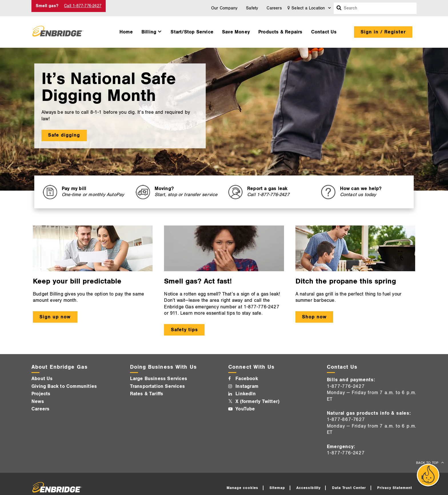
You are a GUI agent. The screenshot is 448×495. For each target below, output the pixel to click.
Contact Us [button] (324, 32)
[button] (152, 31)
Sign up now (55, 317)
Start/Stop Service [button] (192, 32)
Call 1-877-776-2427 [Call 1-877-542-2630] (83, 6)
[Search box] (339, 8)
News (38, 402)
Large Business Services (159, 379)
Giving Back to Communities (64, 386)
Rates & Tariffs (147, 394)
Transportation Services (158, 386)
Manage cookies (242, 488)
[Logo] (58, 32)
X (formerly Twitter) (257, 402)
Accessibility (309, 488)
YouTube (245, 409)
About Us (42, 379)
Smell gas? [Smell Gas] (47, 6)
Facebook (247, 379)
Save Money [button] (236, 32)
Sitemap (277, 488)
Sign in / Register (383, 32)
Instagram (247, 386)
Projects (41, 394)
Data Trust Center (349, 488)
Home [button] (126, 32)
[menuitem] (126, 31)
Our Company (224, 8)
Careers (274, 8)
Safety (252, 8)
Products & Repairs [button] (280, 32)
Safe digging (64, 135)
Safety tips (184, 330)
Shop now (314, 317)
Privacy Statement (395, 488)
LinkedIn (246, 394)
